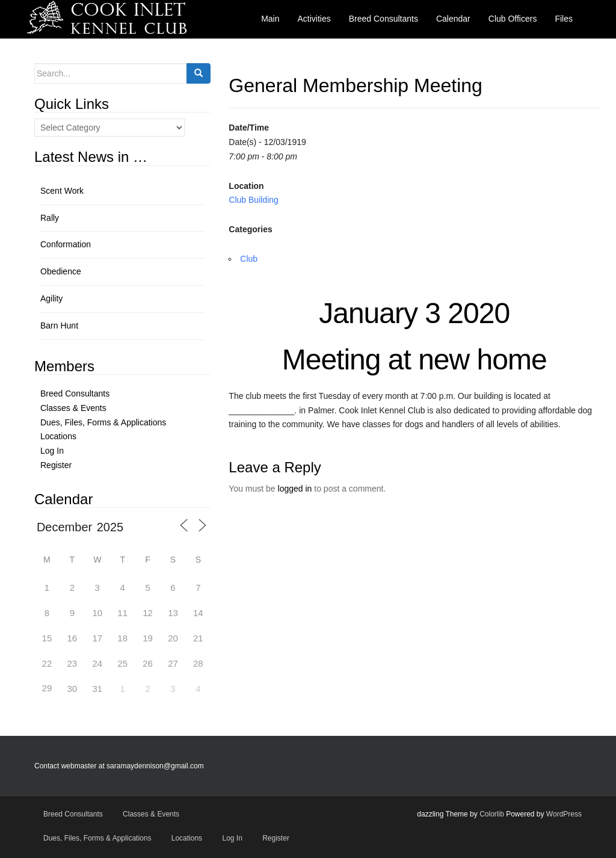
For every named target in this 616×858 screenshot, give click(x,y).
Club (249, 259)
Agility (51, 298)
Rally (50, 218)
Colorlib (492, 814)
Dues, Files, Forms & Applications (103, 422)
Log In (52, 451)
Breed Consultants (75, 394)
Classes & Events (73, 408)
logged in (295, 489)
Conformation (66, 244)
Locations (58, 436)
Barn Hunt (59, 326)
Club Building (254, 200)
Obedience (61, 271)
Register (56, 465)
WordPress (564, 814)
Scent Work (62, 191)
